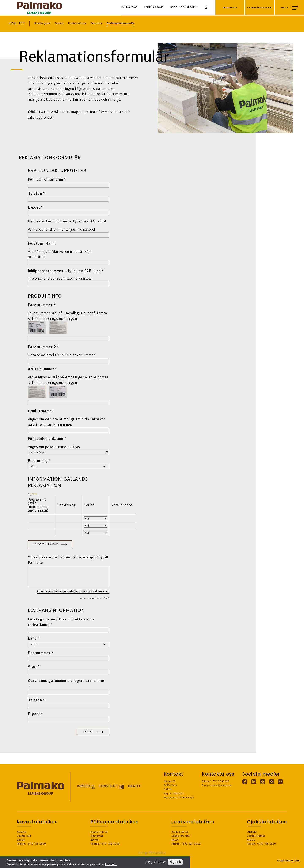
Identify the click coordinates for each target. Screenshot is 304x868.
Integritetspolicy (152, 853)
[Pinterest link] (280, 782)
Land (33, 639)
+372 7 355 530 (220, 781)
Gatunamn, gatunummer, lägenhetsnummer (67, 681)
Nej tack (175, 862)
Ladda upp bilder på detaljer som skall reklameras (74, 591)
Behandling (38, 461)
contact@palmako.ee (221, 785)
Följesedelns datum (46, 439)
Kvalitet (17, 24)
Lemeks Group (154, 7)
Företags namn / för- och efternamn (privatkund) (61, 622)
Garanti (59, 23)
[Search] (208, 8)
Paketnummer (40, 305)
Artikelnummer (41, 369)
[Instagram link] (271, 782)
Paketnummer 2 (42, 347)
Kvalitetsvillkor (77, 23)
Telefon (35, 194)
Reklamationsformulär (120, 23)
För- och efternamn (46, 180)
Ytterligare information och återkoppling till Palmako (68, 560)
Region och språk (183, 7)
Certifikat (96, 23)
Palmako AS (130, 7)
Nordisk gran (42, 23)
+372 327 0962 (191, 844)
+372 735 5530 (266, 844)
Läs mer (111, 864)
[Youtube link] (263, 782)
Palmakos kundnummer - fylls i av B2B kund (67, 221)
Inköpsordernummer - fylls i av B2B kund (65, 271)
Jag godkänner (156, 862)
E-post (34, 208)
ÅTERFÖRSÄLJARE (288, 862)
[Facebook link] (245, 782)
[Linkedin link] (253, 782)
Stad (32, 667)
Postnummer (39, 653)
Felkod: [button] (34, 494)
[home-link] (39, 8)
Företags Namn (42, 244)
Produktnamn (40, 411)
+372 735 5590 (36, 844)
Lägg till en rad (46, 544)
